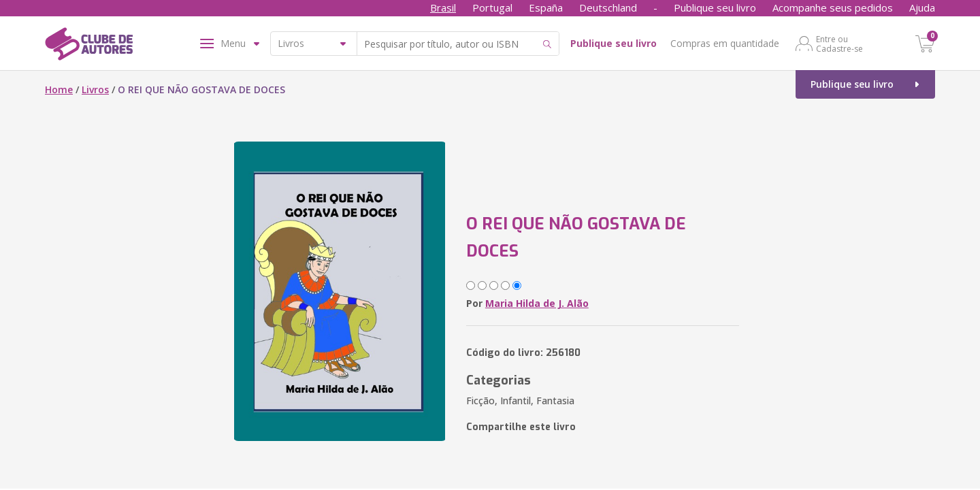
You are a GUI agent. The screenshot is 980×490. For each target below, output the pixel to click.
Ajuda (922, 7)
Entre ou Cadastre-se (839, 44)
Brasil (443, 7)
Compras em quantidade (725, 43)
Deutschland (608, 7)
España (546, 7)
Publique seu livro (715, 7)
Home (59, 89)
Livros (95, 89)
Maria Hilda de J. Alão (537, 303)
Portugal (492, 7)
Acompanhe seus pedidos (833, 7)
